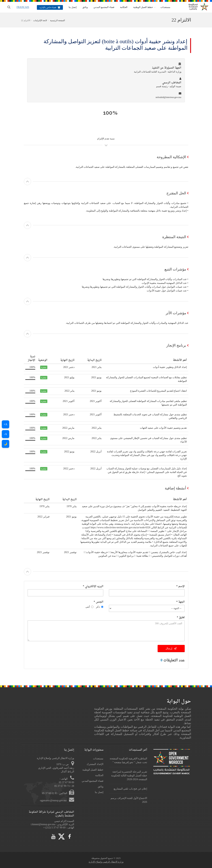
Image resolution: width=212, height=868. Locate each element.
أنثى (89, 607)
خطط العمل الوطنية (141, 7)
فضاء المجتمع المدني (102, 7)
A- (6, 434)
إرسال (171, 648)
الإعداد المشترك (95, 764)
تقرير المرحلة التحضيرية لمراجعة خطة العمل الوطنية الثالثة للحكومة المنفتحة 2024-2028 (129, 776)
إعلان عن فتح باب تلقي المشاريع (130, 789)
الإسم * (181, 586)
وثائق (83, 7)
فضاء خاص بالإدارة (48, 7)
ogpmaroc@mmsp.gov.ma (54, 800)
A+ (6, 424)
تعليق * (181, 618)
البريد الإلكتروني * (93, 586)
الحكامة (122, 7)
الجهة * (181, 602)
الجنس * (99, 602)
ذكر (100, 607)
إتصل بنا (70, 7)
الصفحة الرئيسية (57, 20)
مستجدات (163, 7)
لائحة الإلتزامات (40, 20)
